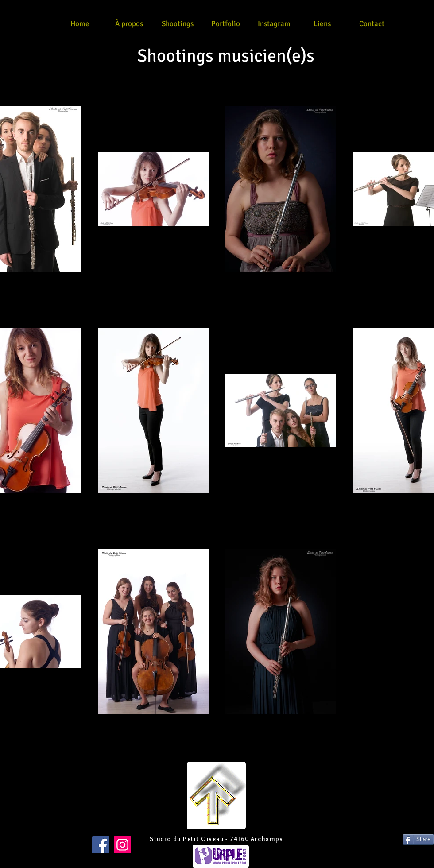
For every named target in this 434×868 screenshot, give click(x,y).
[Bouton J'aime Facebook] (17, 839)
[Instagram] (122, 845)
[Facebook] (101, 845)
